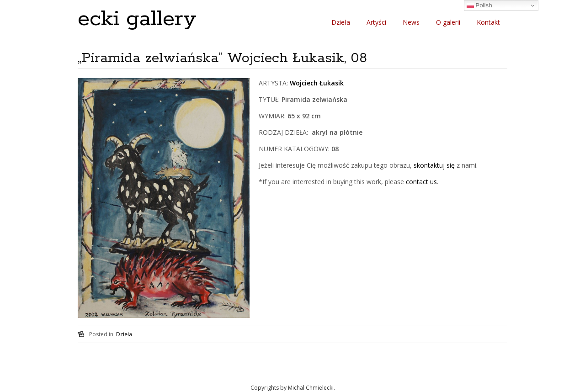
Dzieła (341, 22)
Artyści (376, 22)
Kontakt (488, 22)
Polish (479, 5)
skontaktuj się (433, 165)
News (411, 22)
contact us (421, 182)
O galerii (448, 22)
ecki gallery (137, 19)
